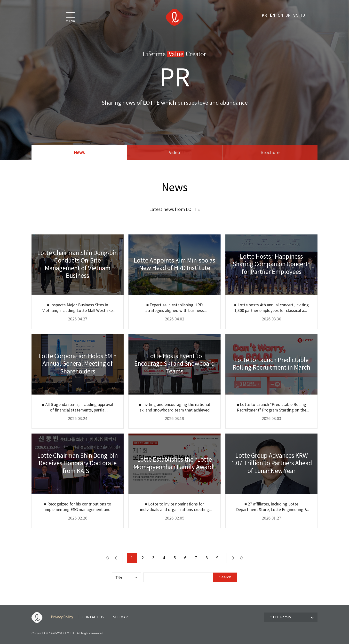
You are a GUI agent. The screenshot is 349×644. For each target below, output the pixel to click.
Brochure (270, 153)
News (79, 153)
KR (264, 16)
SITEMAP (120, 617)
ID (303, 16)
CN (280, 16)
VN (296, 16)
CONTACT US (93, 617)
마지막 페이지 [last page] (241, 558)
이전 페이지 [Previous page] (117, 558)
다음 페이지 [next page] (232, 558)
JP (288, 16)
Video (174, 153)
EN (272, 16)
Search (225, 577)
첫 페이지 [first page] (108, 558)
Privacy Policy (62, 617)
